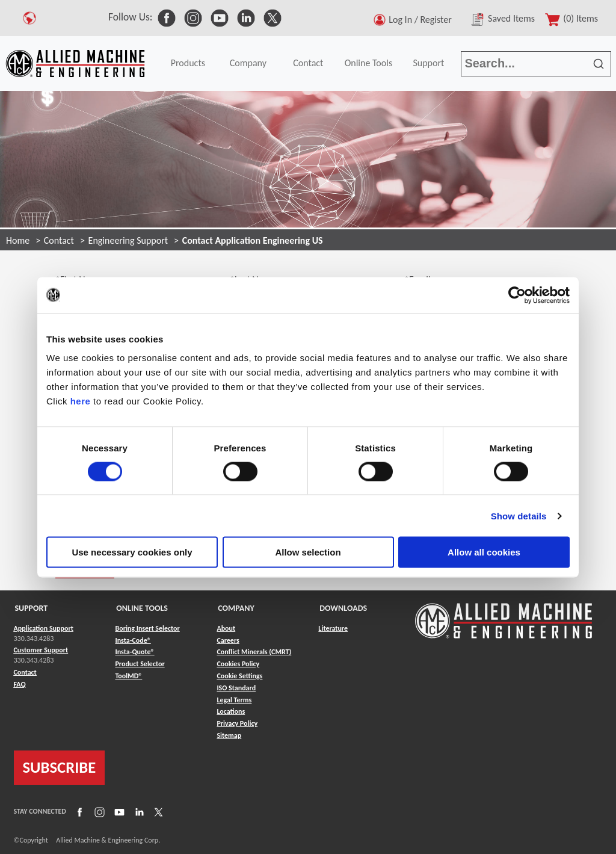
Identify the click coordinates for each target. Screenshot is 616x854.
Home (18, 240)
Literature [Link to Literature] (333, 628)
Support (428, 63)
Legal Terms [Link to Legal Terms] (234, 700)
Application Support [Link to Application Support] (44, 628)
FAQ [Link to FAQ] (20, 684)
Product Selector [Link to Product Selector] (140, 664)
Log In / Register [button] (422, 20)
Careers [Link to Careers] (228, 640)
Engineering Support (128, 240)
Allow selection (308, 552)
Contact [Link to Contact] (25, 672)
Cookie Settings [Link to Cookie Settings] (239, 676)
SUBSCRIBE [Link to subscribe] (60, 767)
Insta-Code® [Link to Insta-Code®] (133, 640)
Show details (519, 515)
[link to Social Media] (167, 17)
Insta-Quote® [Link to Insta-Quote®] (134, 652)
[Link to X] (157, 811)
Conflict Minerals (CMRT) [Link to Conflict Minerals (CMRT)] (254, 652)
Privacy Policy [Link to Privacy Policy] (237, 723)
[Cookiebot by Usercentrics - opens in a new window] (517, 295)
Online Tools (369, 63)
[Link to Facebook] (78, 811)
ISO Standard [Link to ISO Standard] (236, 688)
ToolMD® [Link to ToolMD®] (128, 676)
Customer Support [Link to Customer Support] (41, 650)
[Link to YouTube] (118, 811)
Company (248, 63)
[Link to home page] (75, 63)
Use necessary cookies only (132, 552)
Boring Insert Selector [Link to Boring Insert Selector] (147, 628)
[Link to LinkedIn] (138, 811)
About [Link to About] (226, 628)
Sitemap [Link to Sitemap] (229, 735)
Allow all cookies (484, 552)
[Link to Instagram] (98, 811)
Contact (308, 63)
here (81, 401)
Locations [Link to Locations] (231, 711)
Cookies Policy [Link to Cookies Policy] (238, 664)
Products (188, 63)
